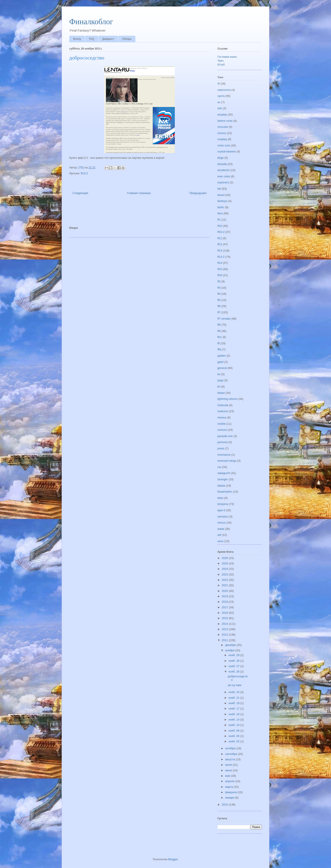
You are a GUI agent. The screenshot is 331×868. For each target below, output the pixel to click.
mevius (222, 417)
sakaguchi (224, 473)
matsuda (223, 405)
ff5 (219, 300)
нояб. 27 (234, 666)
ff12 (220, 244)
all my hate (235, 685)
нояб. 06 (234, 731)
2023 (225, 574)
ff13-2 (84, 173)
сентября (232, 754)
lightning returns (227, 399)
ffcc (220, 337)
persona (223, 442)
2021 (225, 585)
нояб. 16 (234, 714)
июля (229, 765)
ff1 (219, 220)
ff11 (220, 238)
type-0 (221, 510)
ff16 (220, 275)
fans (220, 213)
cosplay (222, 139)
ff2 (219, 281)
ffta (219, 349)
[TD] (82, 167)
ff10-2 (221, 232)
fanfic (221, 207)
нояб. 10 (234, 725)
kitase (221, 393)
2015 (225, 618)
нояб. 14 (234, 720)
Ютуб (221, 65)
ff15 (220, 269)
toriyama (223, 504)
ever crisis (224, 176)
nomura (222, 430)
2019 (225, 596)
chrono (222, 133)
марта (230, 787)
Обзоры (127, 39)
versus (222, 523)
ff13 (220, 251)
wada (221, 529)
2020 (225, 591)
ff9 (219, 331)
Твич (220, 61)
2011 (225, 640)
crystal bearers (227, 151)
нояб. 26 (234, 672)
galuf (220, 362)
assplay (222, 115)
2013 (225, 629)
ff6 (219, 306)
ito (219, 374)
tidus (220, 498)
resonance (224, 455)
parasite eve (225, 436)
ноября (230, 650)
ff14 (220, 263)
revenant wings (227, 461)
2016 (225, 613)
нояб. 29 (234, 655)
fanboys (222, 201)
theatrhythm (225, 492)
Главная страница (139, 193)
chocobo (223, 127)
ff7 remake (224, 319)
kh (219, 387)
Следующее (80, 193)
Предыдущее (198, 193)
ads (220, 108)
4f (219, 84)
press (221, 448)
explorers (223, 182)
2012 (225, 635)
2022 (225, 580)
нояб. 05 (234, 736)
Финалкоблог (91, 22)
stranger (223, 479)
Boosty (77, 39)
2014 (225, 624)
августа (230, 759)
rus (219, 467)
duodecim (223, 170)
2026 (225, 558)
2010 (225, 805)
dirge (221, 158)
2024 (225, 569)
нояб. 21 (234, 698)
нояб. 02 (234, 741)
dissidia (222, 164)
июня (229, 770)
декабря (231, 645)
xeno (220, 541)
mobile (222, 424)
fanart (221, 195)
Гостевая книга (227, 57)
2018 (225, 602)
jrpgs (220, 380)
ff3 (219, 288)
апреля (230, 781)
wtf (219, 535)
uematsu (223, 516)
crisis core (224, 145)
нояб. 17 (234, 709)
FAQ (92, 39)
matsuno (223, 411)
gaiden (222, 356)
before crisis (225, 121)
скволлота (224, 90)
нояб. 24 (234, 692)
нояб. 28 (234, 661)
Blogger (173, 859)
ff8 (219, 325)
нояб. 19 (234, 703)
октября (231, 748)
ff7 (219, 312)
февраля (231, 792)
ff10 (220, 226)
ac (219, 102)
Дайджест (108, 39)
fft (219, 343)
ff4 (219, 294)
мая (228, 776)
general (222, 368)
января (230, 798)
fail (219, 189)
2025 (225, 563)
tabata (221, 486)
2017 (225, 607)
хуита (221, 96)
